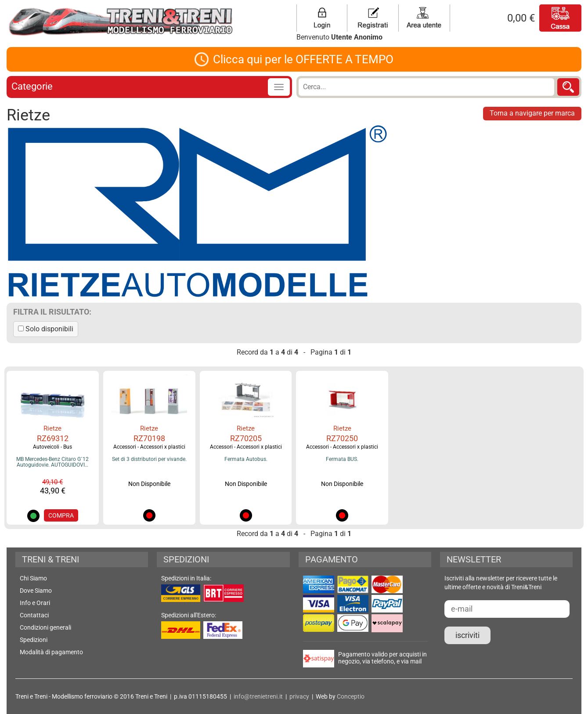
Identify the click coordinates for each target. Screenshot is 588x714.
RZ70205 (246, 438)
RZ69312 (53, 438)
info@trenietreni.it (258, 696)
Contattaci (34, 615)
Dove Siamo (36, 591)
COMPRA (61, 515)
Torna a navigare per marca (532, 113)
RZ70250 (342, 438)
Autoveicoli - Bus (52, 447)
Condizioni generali (45, 627)
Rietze (52, 428)
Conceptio (351, 696)
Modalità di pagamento (51, 652)
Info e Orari (35, 603)
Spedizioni (34, 640)
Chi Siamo (33, 578)
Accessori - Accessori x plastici (149, 447)
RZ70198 (149, 438)
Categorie (32, 86)
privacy (299, 696)
